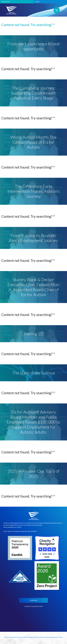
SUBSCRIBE (34, 600)
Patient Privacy (58, 637)
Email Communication (46, 637)
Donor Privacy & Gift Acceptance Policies (26, 637)
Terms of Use (9, 637)
